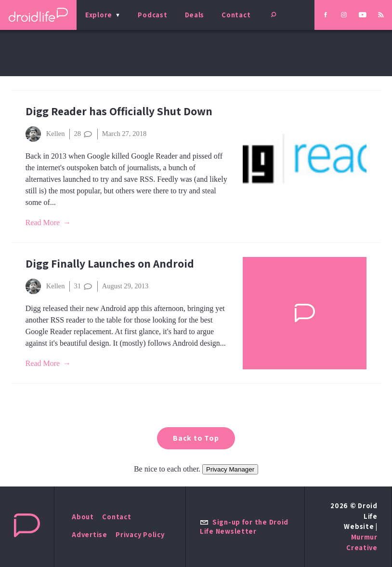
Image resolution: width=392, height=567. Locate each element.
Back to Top (196, 438)
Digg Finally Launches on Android (110, 263)
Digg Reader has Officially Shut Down (119, 111)
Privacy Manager (230, 469)
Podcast (152, 15)
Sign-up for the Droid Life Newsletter (244, 526)
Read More (43, 223)
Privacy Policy (140, 534)
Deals (195, 15)
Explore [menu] (99, 15)
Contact (236, 15)
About (83, 517)
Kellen (45, 134)
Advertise (90, 534)
